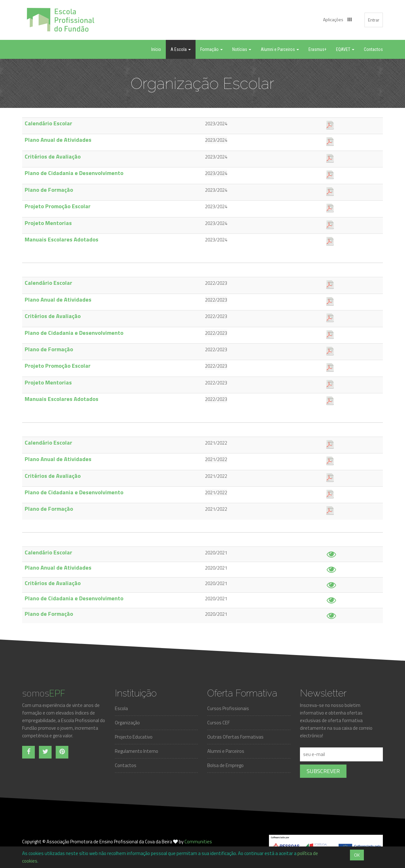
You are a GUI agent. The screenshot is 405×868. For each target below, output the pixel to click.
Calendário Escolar (48, 123)
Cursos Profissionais (228, 708)
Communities (198, 842)
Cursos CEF (218, 723)
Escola (121, 708)
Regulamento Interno (137, 751)
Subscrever (323, 771)
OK (357, 855)
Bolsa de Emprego (225, 765)
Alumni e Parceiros (226, 751)
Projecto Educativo (134, 737)
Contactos (126, 765)
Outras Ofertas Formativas (235, 737)
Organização (127, 723)
